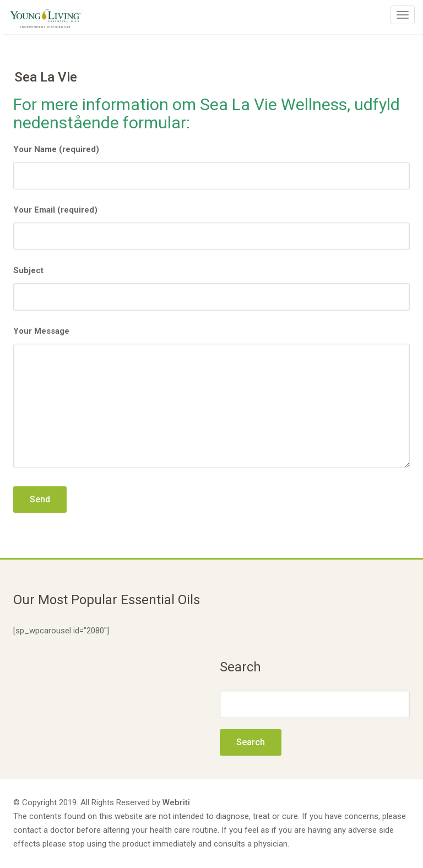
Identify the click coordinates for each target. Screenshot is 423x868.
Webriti (176, 802)
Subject (211, 288)
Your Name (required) (211, 167)
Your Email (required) (211, 227)
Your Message (211, 399)
